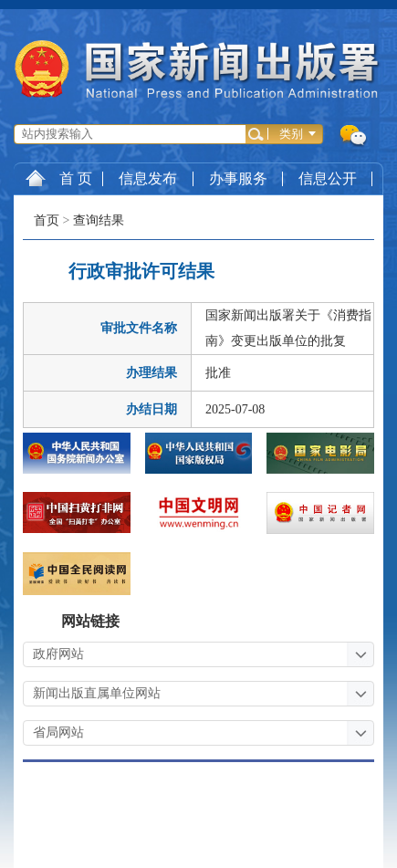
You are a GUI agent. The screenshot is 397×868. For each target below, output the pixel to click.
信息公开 (328, 178)
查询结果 (99, 220)
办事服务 (238, 178)
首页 (47, 220)
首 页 (59, 178)
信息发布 (148, 178)
